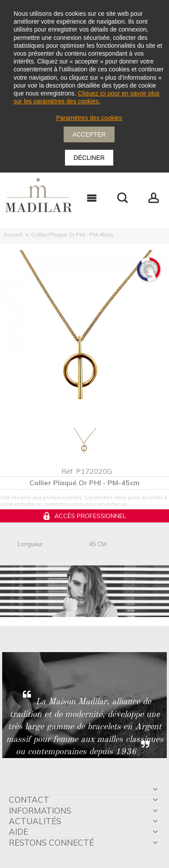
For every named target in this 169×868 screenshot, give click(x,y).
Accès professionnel (90, 516)
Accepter (89, 134)
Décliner (89, 158)
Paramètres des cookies (89, 118)
